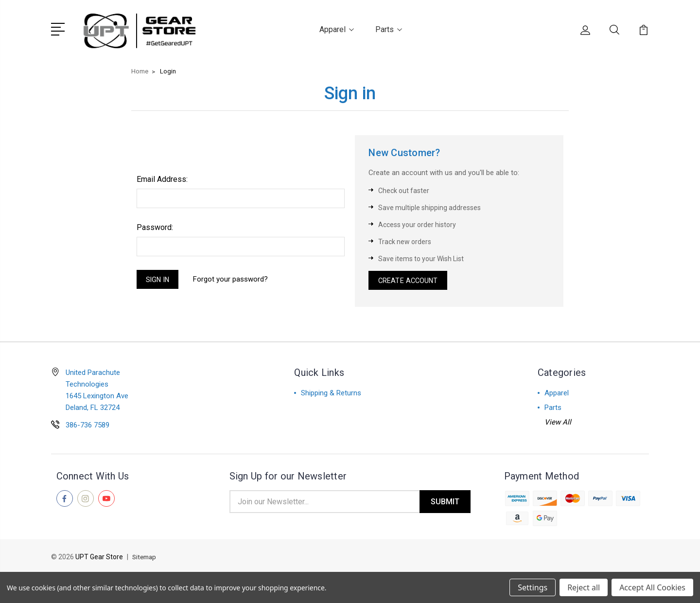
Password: (155, 226)
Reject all (584, 587)
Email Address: (162, 178)
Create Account (409, 280)
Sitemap (145, 559)
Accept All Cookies (652, 587)
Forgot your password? (234, 279)
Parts (389, 28)
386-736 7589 (87, 426)
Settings (533, 587)
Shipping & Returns (331, 394)
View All (558, 423)
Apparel (337, 28)
